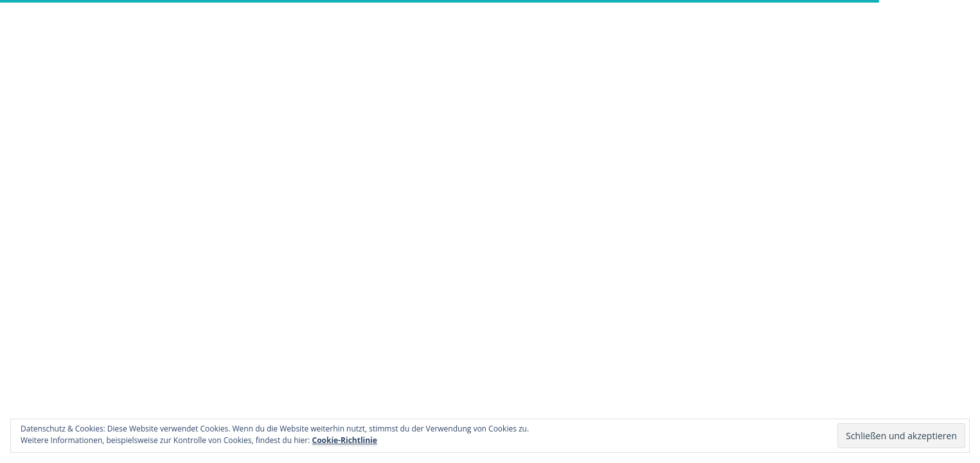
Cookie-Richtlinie (345, 440)
